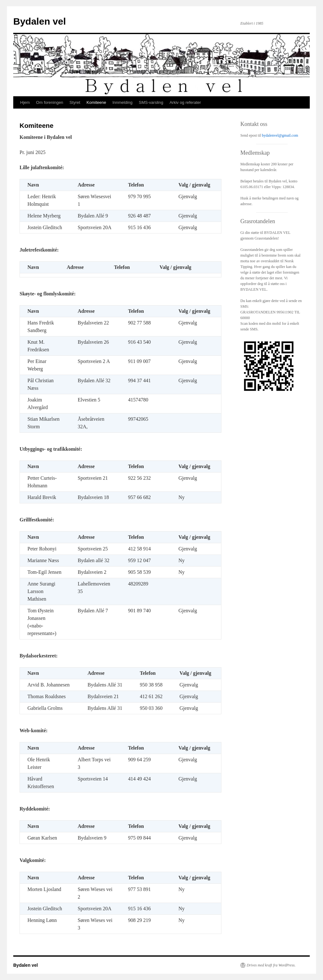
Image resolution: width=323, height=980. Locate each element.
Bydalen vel (40, 21)
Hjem (25, 102)
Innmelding (122, 102)
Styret (75, 102)
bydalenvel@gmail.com (280, 135)
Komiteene (96, 102)
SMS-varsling (151, 102)
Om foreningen (50, 102)
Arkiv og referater (185, 102)
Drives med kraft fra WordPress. (271, 965)
